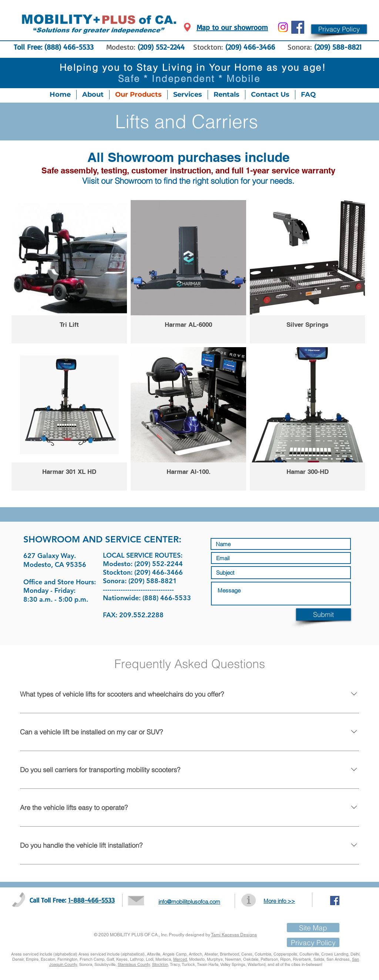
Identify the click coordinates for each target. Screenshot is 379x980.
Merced (180, 959)
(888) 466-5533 (69, 47)
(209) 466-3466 (251, 47)
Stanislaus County (134, 964)
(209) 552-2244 (161, 47)
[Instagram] (283, 27)
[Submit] (323, 614)
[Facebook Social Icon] (298, 27)
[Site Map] (313, 928)
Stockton (160, 964)
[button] (339, 29)
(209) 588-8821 (338, 47)
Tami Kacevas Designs (234, 935)
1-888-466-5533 (91, 900)
